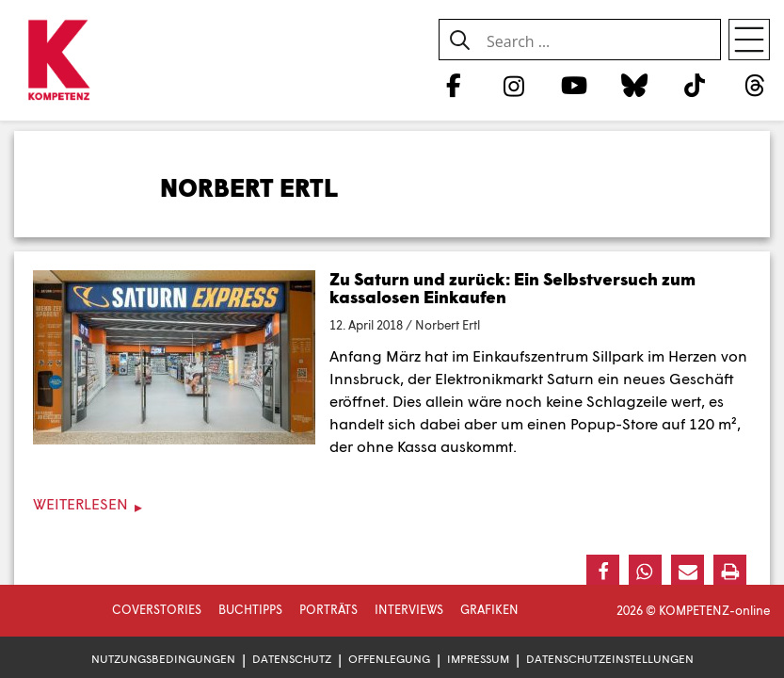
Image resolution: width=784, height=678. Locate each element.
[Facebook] (453, 85)
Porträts (328, 609)
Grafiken (489, 609)
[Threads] (755, 85)
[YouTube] (574, 85)
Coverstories (157, 609)
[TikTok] (695, 85)
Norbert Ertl (448, 325)
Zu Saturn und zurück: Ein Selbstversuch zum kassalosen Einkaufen (512, 288)
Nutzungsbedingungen (163, 659)
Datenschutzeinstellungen (610, 659)
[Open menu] (749, 40)
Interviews (409, 609)
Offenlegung (389, 659)
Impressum (478, 659)
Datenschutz (292, 659)
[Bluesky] (634, 85)
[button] (603, 571)
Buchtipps (250, 609)
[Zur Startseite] (59, 61)
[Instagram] (513, 85)
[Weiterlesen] (392, 504)
